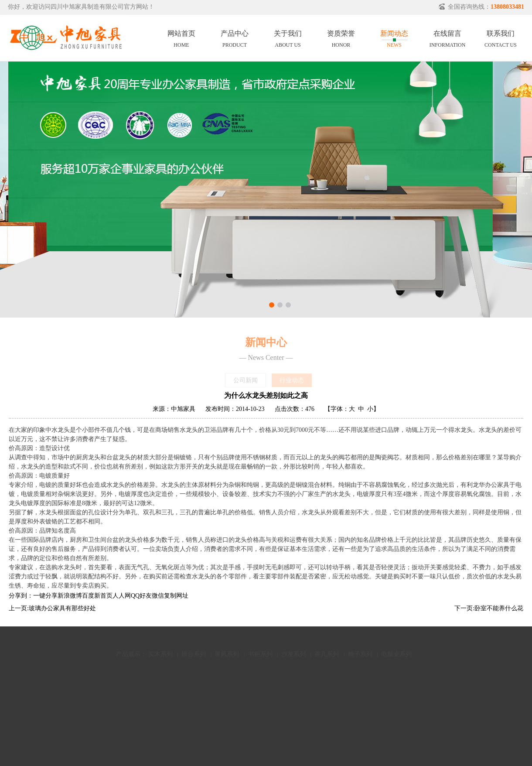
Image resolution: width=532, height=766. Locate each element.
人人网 (122, 596)
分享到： (21, 596)
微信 (158, 596)
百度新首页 (97, 596)
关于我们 (288, 38)
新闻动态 (394, 38)
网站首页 (181, 38)
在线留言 (448, 38)
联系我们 (501, 38)
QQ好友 (141, 596)
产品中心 (235, 38)
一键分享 (45, 596)
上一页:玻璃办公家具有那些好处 (52, 608)
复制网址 (176, 596)
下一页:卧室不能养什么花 (489, 608)
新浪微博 (70, 596)
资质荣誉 (341, 38)
